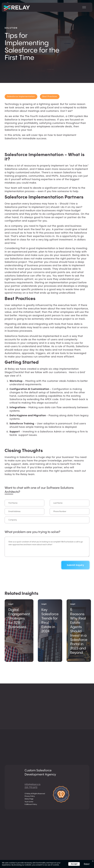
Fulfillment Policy (31, 804)
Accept (74, 864)
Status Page (29, 799)
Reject (87, 864)
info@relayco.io (32, 784)
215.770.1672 (31, 787)
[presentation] (23, 563)
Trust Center (29, 802)
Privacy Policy (30, 796)
